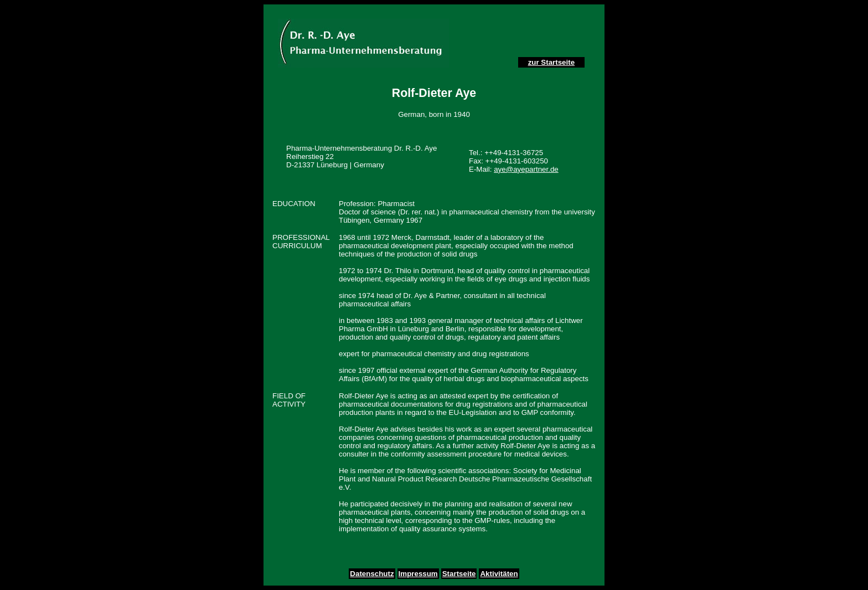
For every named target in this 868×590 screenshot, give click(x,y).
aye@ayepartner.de (526, 169)
